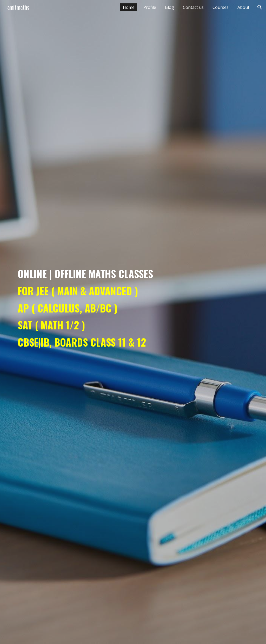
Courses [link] (221, 7)
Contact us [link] (193, 7)
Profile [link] (150, 7)
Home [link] (129, 7)
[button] (260, 7)
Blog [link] (169, 7)
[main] (133, 322)
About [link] (243, 7)
